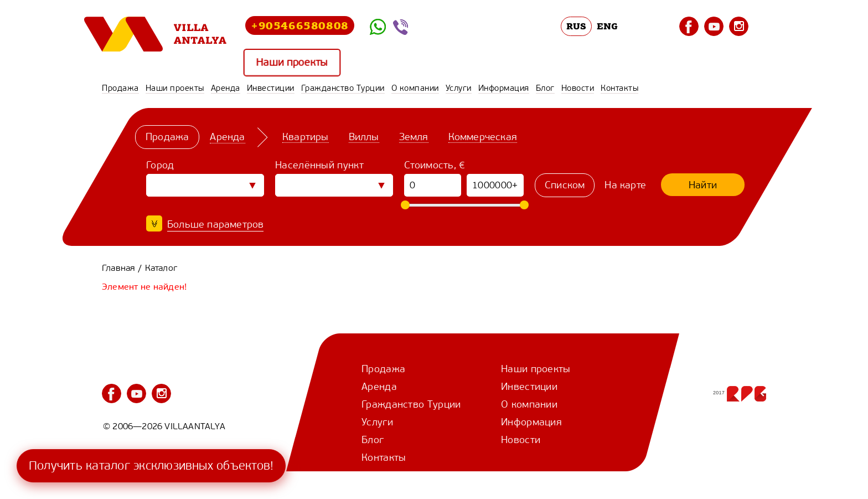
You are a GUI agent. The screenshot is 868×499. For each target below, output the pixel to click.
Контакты (619, 88)
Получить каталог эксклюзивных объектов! (151, 465)
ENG (607, 26)
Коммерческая (483, 137)
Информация (504, 88)
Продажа (120, 88)
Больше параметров (215, 224)
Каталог (161, 268)
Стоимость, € (435, 165)
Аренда (226, 88)
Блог (545, 88)
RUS (577, 26)
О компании (415, 88)
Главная (118, 268)
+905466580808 (300, 25)
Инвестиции (271, 88)
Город (160, 165)
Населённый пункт (319, 165)
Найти (703, 185)
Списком (565, 185)
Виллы (364, 137)
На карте (625, 185)
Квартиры (306, 137)
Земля (414, 137)
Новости (578, 88)
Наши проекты (292, 63)
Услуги (459, 88)
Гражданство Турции (343, 88)
